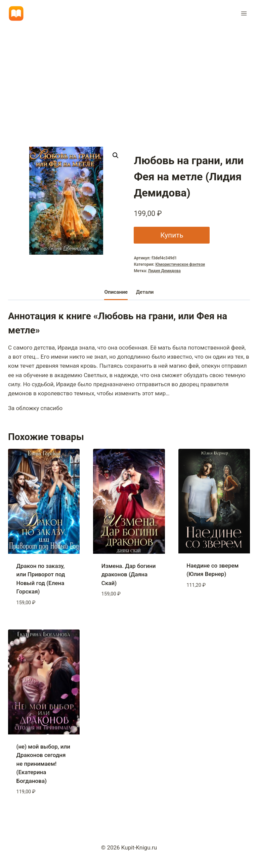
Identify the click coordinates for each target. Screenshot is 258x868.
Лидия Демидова (164, 271)
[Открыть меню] (244, 13)
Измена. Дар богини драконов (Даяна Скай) (129, 574)
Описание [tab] (116, 292)
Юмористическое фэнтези (180, 264)
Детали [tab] (145, 292)
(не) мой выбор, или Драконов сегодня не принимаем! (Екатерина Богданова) (43, 764)
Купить (172, 235)
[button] (116, 155)
